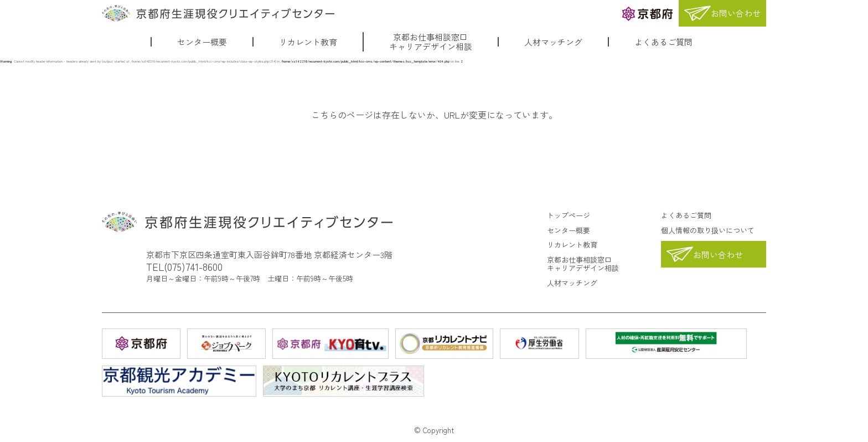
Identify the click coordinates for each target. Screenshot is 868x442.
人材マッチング (553, 42)
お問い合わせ (718, 255)
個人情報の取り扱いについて (708, 230)
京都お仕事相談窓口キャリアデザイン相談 (431, 42)
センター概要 (202, 42)
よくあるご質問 (663, 42)
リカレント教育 (308, 42)
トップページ (569, 215)
